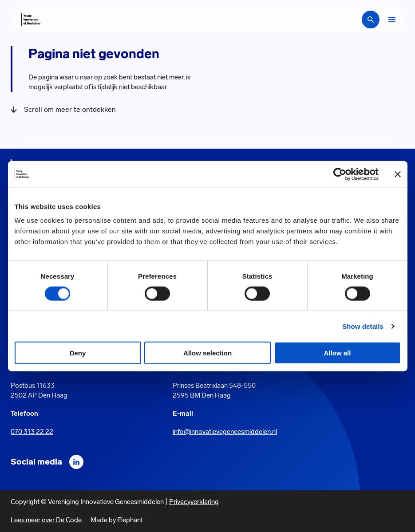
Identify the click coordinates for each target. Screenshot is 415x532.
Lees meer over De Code (46, 520)
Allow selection (207, 353)
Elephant (130, 520)
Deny (78, 353)
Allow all (338, 353)
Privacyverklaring (194, 502)
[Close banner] (398, 174)
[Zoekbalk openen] (371, 20)
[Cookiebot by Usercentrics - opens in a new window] (340, 174)
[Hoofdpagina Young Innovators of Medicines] (31, 20)
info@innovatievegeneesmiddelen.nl (225, 432)
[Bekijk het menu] (392, 20)
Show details (363, 326)
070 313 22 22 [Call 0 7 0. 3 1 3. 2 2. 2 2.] (32, 432)
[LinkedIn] (76, 462)
